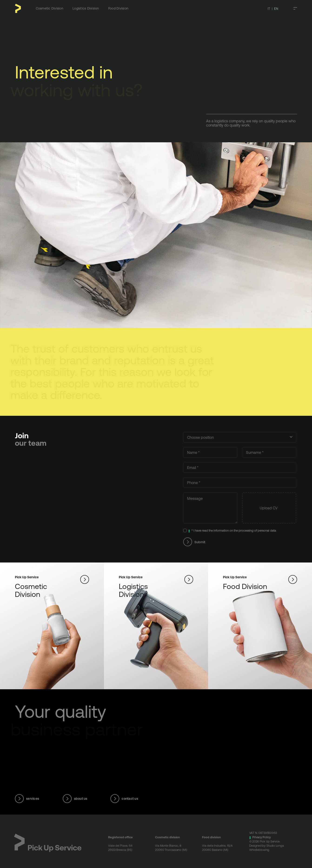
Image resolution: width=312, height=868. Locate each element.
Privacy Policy (258, 837)
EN (276, 9)
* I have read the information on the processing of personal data (230, 531)
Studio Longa (272, 845)
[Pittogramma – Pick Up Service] (18, 6)
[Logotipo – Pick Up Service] (44, 835)
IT (269, 9)
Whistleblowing (256, 850)
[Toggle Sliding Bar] (295, 8)
